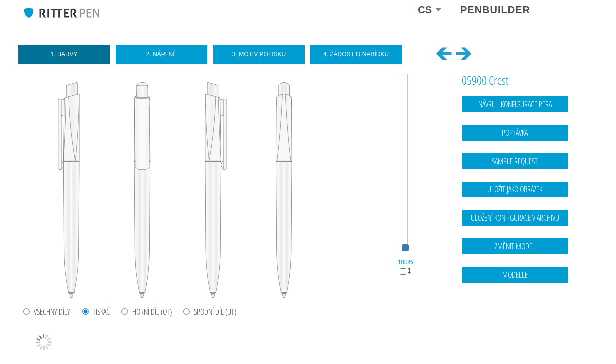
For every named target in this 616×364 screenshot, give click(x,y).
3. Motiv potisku (259, 54)
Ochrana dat (576, 326)
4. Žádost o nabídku (356, 54)
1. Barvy (64, 54)
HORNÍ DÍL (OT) (152, 312)
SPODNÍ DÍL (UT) (215, 312)
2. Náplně (161, 54)
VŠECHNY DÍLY (52, 312)
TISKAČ (101, 312)
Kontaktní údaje (534, 326)
